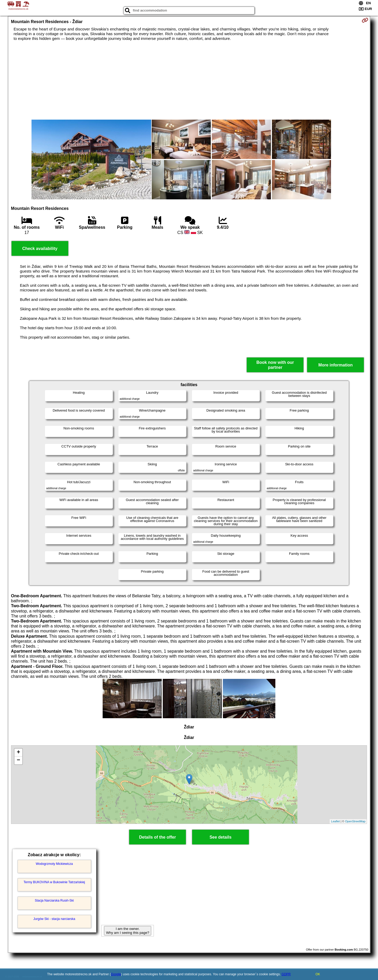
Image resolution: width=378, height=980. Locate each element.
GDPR (286, 974)
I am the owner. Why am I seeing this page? (128, 931)
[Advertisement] (189, 80)
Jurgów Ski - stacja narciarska (54, 919)
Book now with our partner (275, 365)
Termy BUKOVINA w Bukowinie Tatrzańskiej (54, 882)
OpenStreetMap (355, 821)
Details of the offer (157, 837)
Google (116, 974)
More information (336, 365)
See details (220, 837)
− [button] (19, 760)
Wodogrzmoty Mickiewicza (54, 864)
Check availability (40, 249)
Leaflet (335, 821)
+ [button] (19, 753)
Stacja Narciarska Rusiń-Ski (54, 901)
